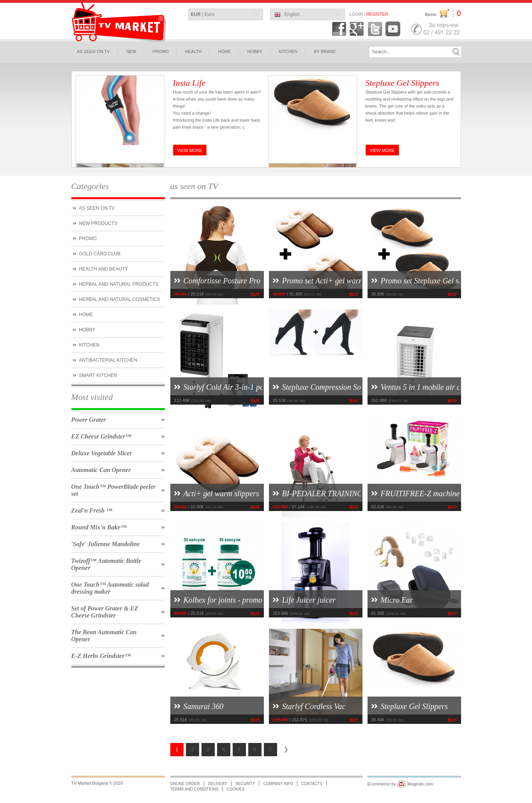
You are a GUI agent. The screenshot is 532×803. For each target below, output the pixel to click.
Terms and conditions (194, 789)
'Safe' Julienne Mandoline (106, 544)
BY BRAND (325, 51)
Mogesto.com (420, 784)
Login (356, 14)
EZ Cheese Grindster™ (102, 436)
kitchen (89, 345)
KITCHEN (288, 51)
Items (443, 13)
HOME (224, 51)
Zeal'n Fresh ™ (92, 510)
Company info (278, 784)
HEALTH (194, 51)
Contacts (312, 784)
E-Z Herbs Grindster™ (101, 656)
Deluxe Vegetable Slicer (102, 453)
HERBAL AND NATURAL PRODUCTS (119, 284)
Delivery (218, 784)
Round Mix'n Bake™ (99, 527)
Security (245, 784)
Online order (185, 784)
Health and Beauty (104, 269)
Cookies (235, 789)
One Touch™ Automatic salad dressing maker (110, 588)
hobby (255, 51)
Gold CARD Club (100, 254)
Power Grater (89, 420)
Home (86, 315)
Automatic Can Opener (101, 470)
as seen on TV (94, 51)
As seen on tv (97, 208)
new (131, 51)
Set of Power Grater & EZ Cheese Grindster (105, 612)
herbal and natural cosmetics (120, 299)
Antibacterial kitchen (108, 360)
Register (377, 14)
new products (98, 223)
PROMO (161, 51)
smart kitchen (98, 375)
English (287, 15)
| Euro (203, 14)
